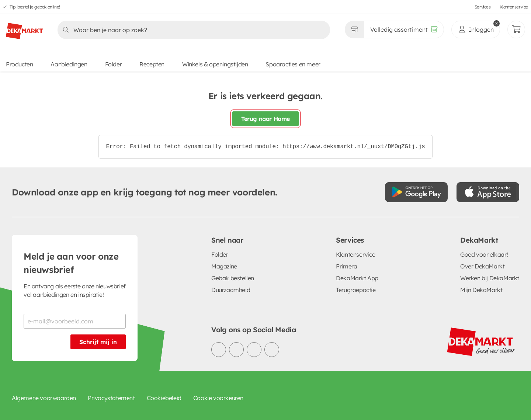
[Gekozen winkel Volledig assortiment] (354, 29)
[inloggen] (476, 29)
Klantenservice (514, 7)
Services (483, 7)
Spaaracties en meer (293, 64)
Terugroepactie (356, 290)
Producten (19, 64)
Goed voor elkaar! (484, 254)
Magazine (224, 266)
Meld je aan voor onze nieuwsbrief (71, 263)
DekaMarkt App (357, 278)
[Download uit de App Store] (488, 192)
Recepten (152, 64)
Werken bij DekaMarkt (490, 278)
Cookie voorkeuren (218, 398)
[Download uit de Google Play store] (416, 192)
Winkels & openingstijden (215, 64)
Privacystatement (111, 398)
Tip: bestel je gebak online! (35, 7)
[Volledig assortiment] (404, 29)
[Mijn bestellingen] (516, 29)
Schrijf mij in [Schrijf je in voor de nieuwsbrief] (98, 342)
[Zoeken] (192, 30)
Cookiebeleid (164, 398)
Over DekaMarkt (482, 266)
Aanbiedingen (69, 64)
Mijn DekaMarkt (481, 290)
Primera (346, 266)
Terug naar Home (265, 119)
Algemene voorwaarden (44, 398)
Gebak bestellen (233, 278)
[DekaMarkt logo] (24, 28)
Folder (114, 64)
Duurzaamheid (231, 290)
